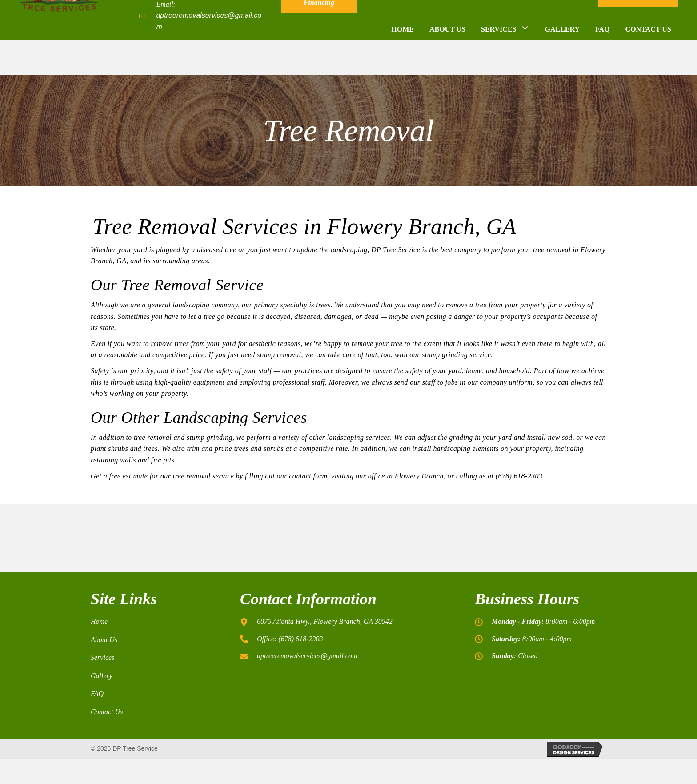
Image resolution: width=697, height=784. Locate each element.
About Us (104, 640)
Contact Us (107, 712)
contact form (308, 476)
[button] (319, 25)
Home (99, 621)
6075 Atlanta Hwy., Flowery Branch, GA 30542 (325, 621)
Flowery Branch (419, 476)
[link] (403, 62)
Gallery (102, 676)
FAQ (97, 694)
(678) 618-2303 (180, 24)
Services (102, 657)
